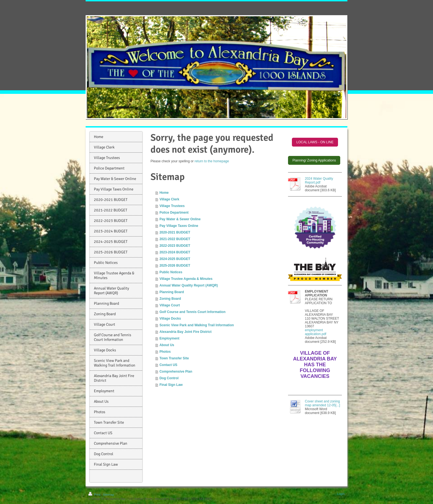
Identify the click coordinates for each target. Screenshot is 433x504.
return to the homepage (212, 161)
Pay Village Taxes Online (179, 226)
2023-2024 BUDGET (175, 252)
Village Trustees (172, 206)
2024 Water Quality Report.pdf (319, 181)
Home (164, 193)
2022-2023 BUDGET (175, 246)
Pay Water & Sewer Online (180, 219)
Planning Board (172, 292)
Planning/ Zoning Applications (314, 160)
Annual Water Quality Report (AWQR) (189, 285)
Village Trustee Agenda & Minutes (186, 279)
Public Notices (171, 272)
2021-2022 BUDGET (175, 239)
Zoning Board (170, 299)
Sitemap (109, 495)
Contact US (168, 365)
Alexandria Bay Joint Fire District (185, 332)
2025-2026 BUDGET (175, 266)
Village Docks (170, 319)
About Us (167, 345)
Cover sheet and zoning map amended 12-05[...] (322, 403)
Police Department (174, 213)
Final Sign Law (171, 385)
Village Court (170, 305)
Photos (165, 352)
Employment (169, 338)
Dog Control (169, 378)
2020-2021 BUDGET (175, 232)
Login (341, 494)
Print (95, 495)
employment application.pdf (315, 332)
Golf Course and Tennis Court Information (192, 312)
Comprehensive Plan (176, 372)
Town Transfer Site (174, 358)
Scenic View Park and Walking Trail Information (196, 325)
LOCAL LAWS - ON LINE (315, 142)
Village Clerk (169, 199)
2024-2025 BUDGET (175, 259)
